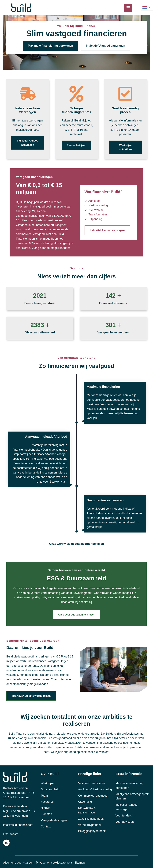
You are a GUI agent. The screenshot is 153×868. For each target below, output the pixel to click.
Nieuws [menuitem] (46, 808)
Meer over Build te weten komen (31, 696)
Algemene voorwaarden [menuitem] (18, 863)
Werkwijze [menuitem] (47, 783)
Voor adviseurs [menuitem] (125, 822)
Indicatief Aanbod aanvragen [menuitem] (127, 807)
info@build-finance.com (18, 825)
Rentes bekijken (77, 145)
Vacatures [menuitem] (47, 802)
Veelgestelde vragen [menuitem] (54, 820)
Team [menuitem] (44, 796)
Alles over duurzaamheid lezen (77, 615)
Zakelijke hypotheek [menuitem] (91, 819)
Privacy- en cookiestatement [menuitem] (54, 863)
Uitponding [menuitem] (85, 802)
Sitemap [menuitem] (80, 863)
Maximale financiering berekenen (50, 46)
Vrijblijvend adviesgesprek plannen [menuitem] (132, 796)
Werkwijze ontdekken (125, 147)
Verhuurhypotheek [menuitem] (90, 825)
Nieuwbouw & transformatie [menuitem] (87, 810)
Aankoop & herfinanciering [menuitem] (95, 789)
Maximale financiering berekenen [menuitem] (129, 786)
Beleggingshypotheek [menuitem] (92, 831)
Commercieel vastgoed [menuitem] (93, 796)
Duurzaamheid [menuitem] (50, 789)
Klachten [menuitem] (46, 814)
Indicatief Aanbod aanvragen (106, 46)
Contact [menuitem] (46, 827)
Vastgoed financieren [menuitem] (92, 783)
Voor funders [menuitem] (124, 816)
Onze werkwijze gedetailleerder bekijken (76, 544)
